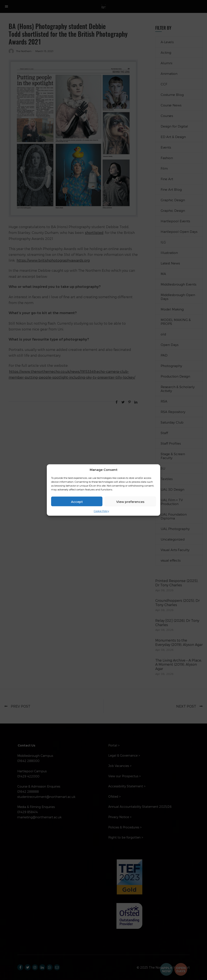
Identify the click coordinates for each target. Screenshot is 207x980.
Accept (77, 501)
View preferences (130, 501)
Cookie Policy (101, 511)
